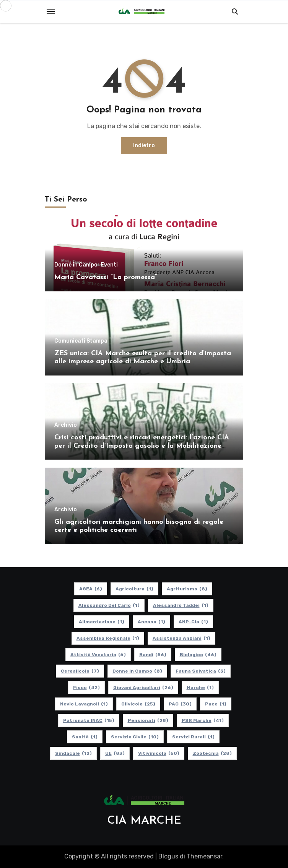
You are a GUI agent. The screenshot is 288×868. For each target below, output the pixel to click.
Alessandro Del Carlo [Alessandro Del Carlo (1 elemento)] (109, 605)
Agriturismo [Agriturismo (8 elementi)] (187, 589)
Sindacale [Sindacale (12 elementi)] (73, 753)
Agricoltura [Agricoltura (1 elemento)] (134, 589)
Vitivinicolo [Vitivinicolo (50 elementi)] (158, 753)
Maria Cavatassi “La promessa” (106, 277)
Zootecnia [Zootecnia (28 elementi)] (212, 753)
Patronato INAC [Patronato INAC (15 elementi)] (88, 720)
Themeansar (204, 856)
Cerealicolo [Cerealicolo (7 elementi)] (80, 671)
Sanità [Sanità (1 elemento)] (85, 737)
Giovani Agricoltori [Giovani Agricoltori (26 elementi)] (143, 688)
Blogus (168, 856)
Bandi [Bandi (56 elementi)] (152, 655)
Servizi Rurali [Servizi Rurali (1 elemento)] (193, 737)
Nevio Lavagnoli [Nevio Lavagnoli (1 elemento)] (84, 704)
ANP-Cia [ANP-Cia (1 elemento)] (193, 622)
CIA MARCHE (144, 821)
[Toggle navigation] (51, 11)
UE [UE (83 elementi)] (115, 753)
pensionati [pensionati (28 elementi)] (148, 720)
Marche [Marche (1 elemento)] (200, 688)
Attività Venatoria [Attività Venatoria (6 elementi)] (98, 655)
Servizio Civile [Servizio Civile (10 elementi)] (135, 737)
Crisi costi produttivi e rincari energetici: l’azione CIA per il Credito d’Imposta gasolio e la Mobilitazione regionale (142, 446)
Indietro (144, 145)
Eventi (109, 265)
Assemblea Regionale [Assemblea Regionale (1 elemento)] (107, 638)
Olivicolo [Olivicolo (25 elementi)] (138, 704)
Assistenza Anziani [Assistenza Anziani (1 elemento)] (181, 638)
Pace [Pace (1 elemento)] (216, 704)
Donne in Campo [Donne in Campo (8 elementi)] (137, 671)
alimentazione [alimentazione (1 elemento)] (101, 622)
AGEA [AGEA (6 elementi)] (91, 589)
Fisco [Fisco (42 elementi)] (86, 688)
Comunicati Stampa (81, 341)
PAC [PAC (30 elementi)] (180, 704)
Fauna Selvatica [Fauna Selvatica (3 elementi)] (201, 671)
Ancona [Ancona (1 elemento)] (151, 622)
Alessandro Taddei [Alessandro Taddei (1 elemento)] (180, 605)
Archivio (66, 425)
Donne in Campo (76, 265)
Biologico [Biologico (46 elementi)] (198, 655)
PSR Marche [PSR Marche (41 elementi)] (202, 720)
